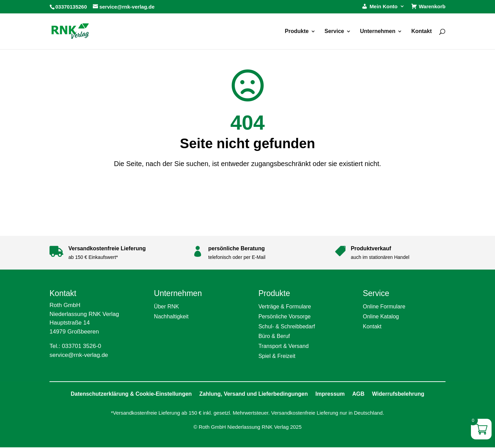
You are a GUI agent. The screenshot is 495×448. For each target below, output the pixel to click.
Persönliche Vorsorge (285, 316)
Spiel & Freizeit (277, 356)
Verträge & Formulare (285, 307)
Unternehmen (378, 31)
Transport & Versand (284, 346)
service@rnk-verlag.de (79, 355)
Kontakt (421, 31)
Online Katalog (381, 316)
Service (334, 31)
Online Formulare (384, 307)
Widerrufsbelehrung (398, 394)
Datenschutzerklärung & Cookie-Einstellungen (131, 394)
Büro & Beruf (274, 336)
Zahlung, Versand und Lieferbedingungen (254, 394)
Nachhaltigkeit (171, 316)
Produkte (297, 31)
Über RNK (167, 307)
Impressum (330, 394)
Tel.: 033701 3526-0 (75, 346)
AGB (359, 394)
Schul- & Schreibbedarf (287, 326)
